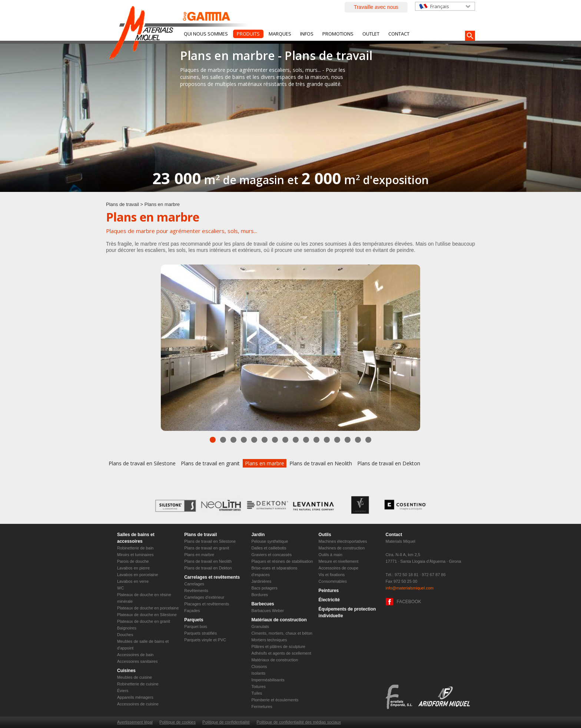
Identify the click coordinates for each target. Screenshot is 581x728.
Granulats (260, 626)
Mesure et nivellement (339, 561)
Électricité (329, 600)
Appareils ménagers (135, 697)
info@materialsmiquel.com (410, 588)
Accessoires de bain (135, 655)
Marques (280, 34)
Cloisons (259, 666)
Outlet (371, 34)
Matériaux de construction (279, 620)
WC (120, 588)
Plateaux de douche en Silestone (147, 615)
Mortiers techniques (269, 640)
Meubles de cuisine (135, 677)
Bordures (260, 595)
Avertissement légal (135, 722)
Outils (325, 535)
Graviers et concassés (271, 555)
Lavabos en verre (133, 581)
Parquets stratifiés (200, 633)
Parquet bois (196, 626)
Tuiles (257, 693)
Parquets (194, 620)
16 (368, 440)
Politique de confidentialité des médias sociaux (298, 722)
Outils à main (331, 555)
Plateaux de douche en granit (144, 621)
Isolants (258, 673)
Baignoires (127, 628)
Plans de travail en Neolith (321, 463)
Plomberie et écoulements (275, 700)
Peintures (329, 591)
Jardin (258, 535)
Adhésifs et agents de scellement (281, 653)
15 (358, 440)
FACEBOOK (409, 602)
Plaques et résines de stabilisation (282, 561)
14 (348, 440)
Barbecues (263, 604)
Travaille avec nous (376, 7)
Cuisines (126, 671)
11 (316, 440)
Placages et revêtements (207, 604)
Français (440, 6)
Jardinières (261, 581)
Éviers (123, 691)
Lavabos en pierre (133, 568)
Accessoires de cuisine (138, 704)
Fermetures (262, 707)
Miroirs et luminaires (135, 555)
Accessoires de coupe (339, 568)
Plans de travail (122, 204)
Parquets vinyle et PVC (205, 640)
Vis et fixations (332, 575)
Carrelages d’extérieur (204, 597)
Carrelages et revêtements (212, 577)
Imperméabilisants (268, 680)
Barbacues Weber (268, 611)
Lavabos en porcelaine (138, 575)
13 (337, 440)
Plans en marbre (265, 463)
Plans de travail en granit (210, 463)
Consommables (333, 581)
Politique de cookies (177, 722)
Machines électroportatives (343, 541)
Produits (248, 34)
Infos (307, 34)
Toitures (258, 687)
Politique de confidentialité (226, 722)
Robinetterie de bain (135, 548)
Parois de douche (133, 561)
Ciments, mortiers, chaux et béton (282, 633)
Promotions (338, 34)
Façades (192, 611)
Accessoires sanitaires (137, 661)
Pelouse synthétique (270, 541)
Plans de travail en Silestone (142, 463)
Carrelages (194, 584)
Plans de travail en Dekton (389, 463)
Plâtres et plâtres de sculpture (278, 646)
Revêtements (196, 591)
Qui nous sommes (206, 34)
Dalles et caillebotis (269, 548)
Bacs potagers (264, 588)
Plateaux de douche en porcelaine (148, 608)
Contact (399, 34)
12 (327, 440)
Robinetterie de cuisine (138, 684)
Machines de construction (342, 548)
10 (306, 440)
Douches (125, 635)
